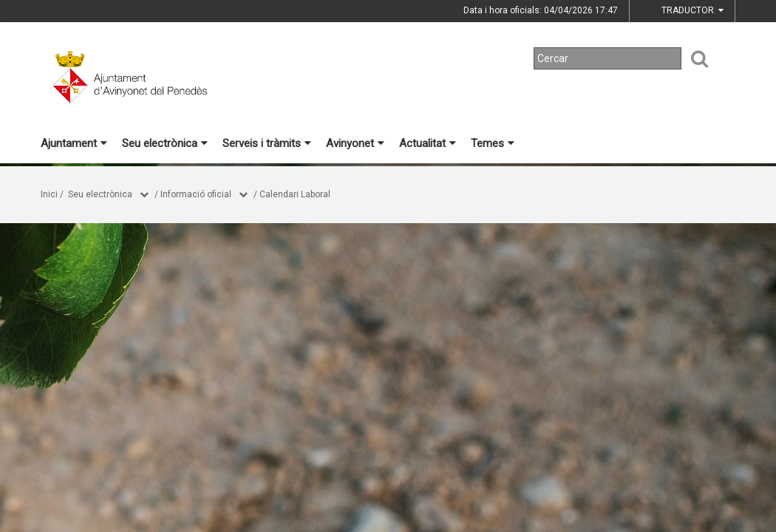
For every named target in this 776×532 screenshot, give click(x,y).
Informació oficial (196, 194)
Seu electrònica (165, 143)
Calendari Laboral (295, 194)
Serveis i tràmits (267, 143)
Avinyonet (355, 143)
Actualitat (428, 143)
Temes (493, 143)
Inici (49, 194)
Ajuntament (74, 143)
